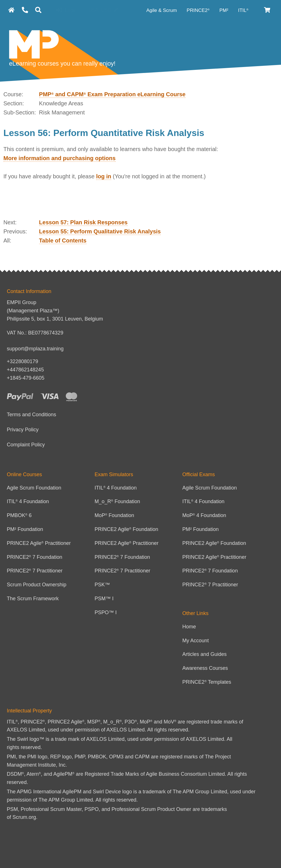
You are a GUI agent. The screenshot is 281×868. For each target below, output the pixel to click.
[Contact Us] (25, 10)
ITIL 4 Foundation (28, 501)
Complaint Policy (26, 445)
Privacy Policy (23, 430)
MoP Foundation (115, 515)
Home (189, 627)
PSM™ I (104, 599)
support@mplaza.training (35, 349)
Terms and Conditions (31, 415)
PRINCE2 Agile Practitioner (39, 543)
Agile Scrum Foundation (34, 488)
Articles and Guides (204, 654)
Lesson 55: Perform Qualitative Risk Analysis (100, 231)
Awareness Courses (205, 668)
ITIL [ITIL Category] (243, 10)
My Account (196, 641)
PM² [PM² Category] (225, 10)
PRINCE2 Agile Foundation (127, 529)
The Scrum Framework (33, 599)
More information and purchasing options (60, 158)
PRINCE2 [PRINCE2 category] (198, 10)
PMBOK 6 (19, 515)
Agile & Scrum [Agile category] (162, 10)
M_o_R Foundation (118, 501)
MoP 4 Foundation (204, 515)
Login (66, 10)
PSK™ (102, 585)
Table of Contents (63, 240)
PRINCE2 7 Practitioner (35, 571)
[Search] (38, 10)
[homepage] (11, 10)
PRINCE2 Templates (207, 682)
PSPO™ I (106, 612)
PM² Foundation (25, 529)
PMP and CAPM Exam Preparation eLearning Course (112, 94)
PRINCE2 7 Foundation (35, 557)
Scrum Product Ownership (37, 585)
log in (104, 176)
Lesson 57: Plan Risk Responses (83, 222)
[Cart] (268, 10)
